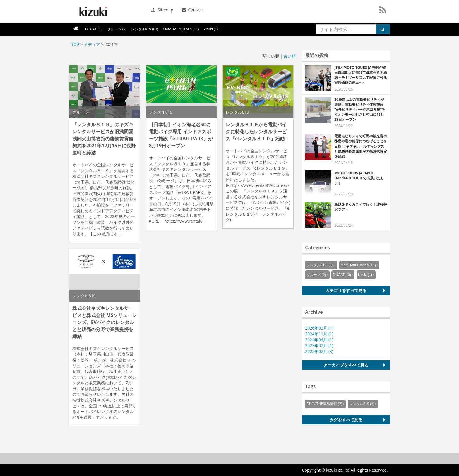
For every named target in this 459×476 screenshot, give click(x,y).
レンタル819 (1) (362, 404)
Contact (192, 10)
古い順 (290, 56)
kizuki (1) (211, 29)
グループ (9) (117, 29)
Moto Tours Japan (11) (181, 29)
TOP (75, 44)
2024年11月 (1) (319, 334)
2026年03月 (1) (319, 328)
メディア (92, 44)
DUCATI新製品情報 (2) (324, 404)
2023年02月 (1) (319, 346)
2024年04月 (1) (319, 340)
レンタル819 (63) (145, 29)
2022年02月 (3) (319, 351)
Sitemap (162, 10)
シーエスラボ (93, 11)
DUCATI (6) (94, 29)
